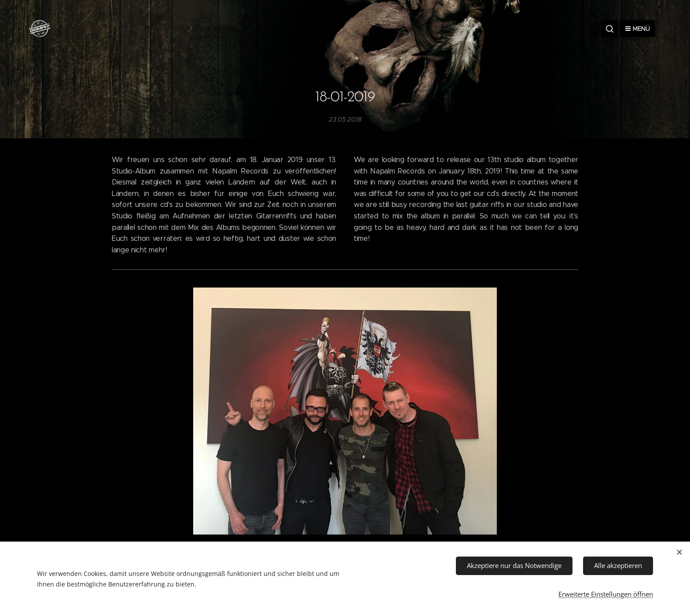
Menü (638, 29)
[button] (609, 29)
